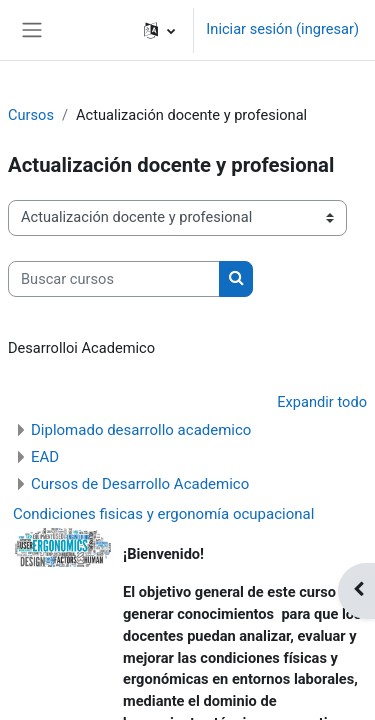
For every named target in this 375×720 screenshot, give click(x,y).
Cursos (31, 115)
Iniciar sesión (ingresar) (282, 29)
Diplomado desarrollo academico (141, 430)
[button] (159, 30)
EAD (45, 457)
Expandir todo (322, 402)
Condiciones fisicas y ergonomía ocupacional (163, 514)
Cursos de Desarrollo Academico (140, 484)
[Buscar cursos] (114, 279)
